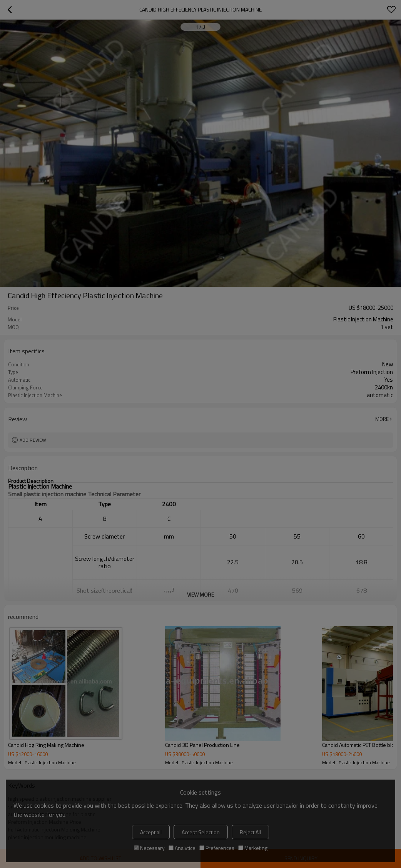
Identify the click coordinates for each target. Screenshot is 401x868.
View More (200, 594)
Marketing (253, 848)
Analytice (182, 848)
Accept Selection (201, 832)
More (382, 419)
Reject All (250, 832)
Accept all (151, 832)
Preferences (217, 848)
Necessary (149, 848)
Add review (33, 440)
